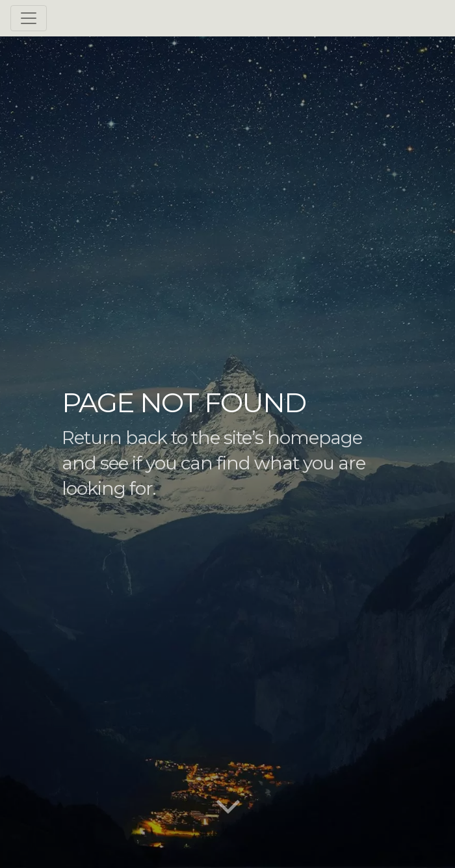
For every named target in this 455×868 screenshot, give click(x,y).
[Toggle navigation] (29, 18)
